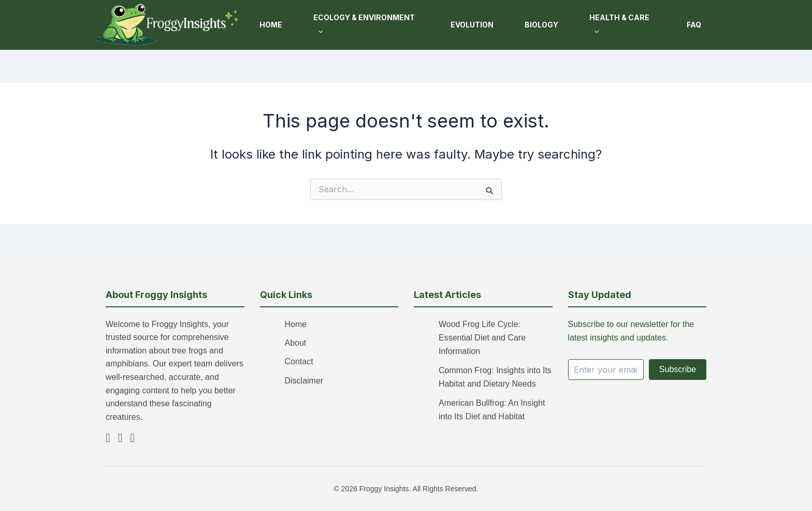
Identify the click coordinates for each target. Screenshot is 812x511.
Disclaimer (304, 381)
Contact (299, 361)
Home (271, 25)
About (296, 343)
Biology (541, 25)
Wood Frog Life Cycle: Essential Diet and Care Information (482, 338)
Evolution (472, 25)
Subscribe (678, 369)
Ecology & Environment (364, 24)
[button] (318, 31)
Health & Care (619, 24)
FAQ (694, 25)
